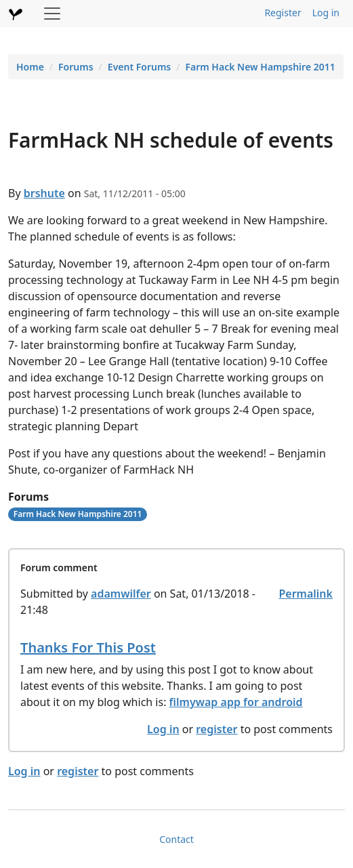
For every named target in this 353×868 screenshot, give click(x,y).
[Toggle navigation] (52, 14)
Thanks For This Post (88, 647)
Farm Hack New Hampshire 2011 (260, 67)
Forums (76, 67)
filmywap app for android (236, 702)
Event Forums (139, 67)
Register (283, 13)
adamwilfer (121, 594)
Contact (176, 839)
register (216, 729)
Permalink (306, 594)
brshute (44, 193)
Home (30, 67)
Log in (326, 13)
